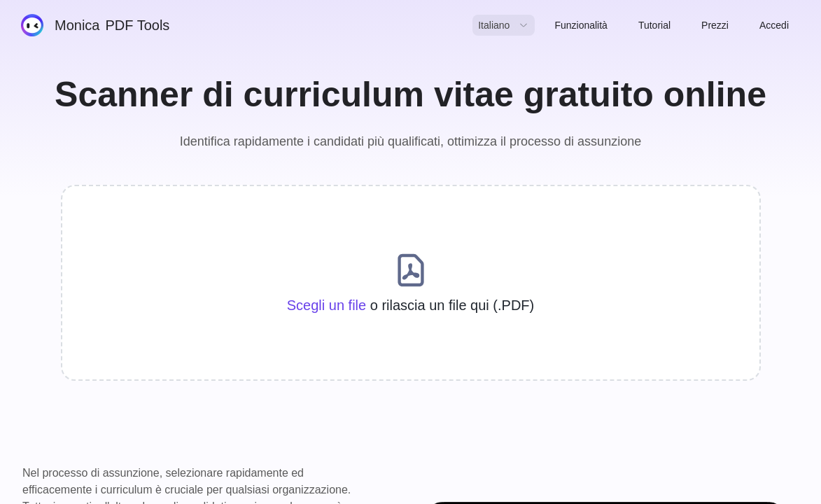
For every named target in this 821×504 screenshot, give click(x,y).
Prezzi (715, 25)
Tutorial (654, 25)
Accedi (774, 25)
